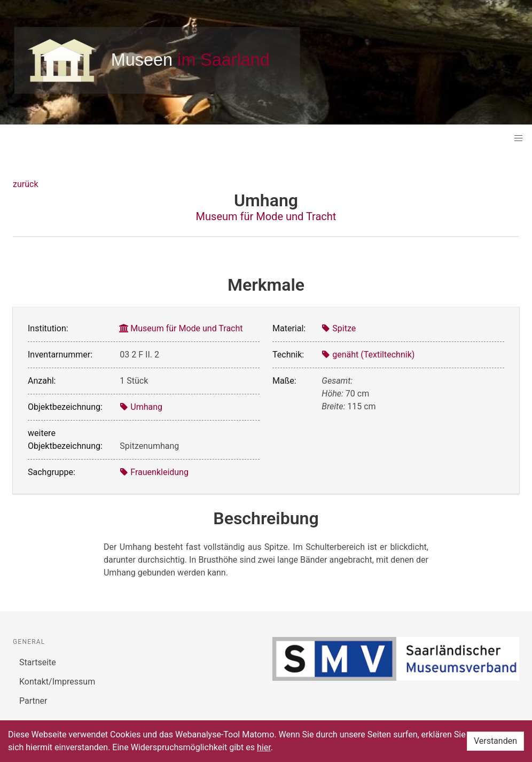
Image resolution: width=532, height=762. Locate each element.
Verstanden (495, 741)
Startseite (38, 662)
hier (264, 747)
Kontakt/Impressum (57, 682)
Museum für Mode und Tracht (266, 216)
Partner (33, 701)
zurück (25, 184)
